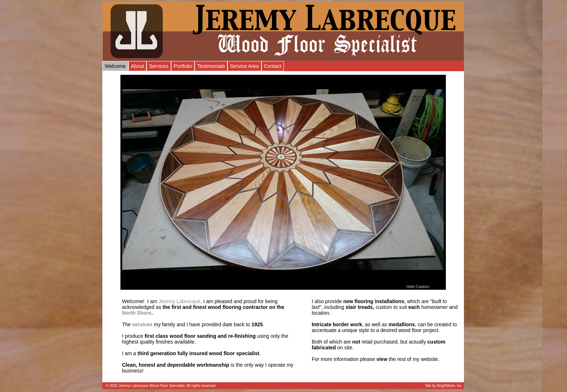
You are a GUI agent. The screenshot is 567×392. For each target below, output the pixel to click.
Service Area (244, 66)
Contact (273, 66)
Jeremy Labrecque (179, 301)
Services (159, 66)
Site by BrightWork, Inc (443, 386)
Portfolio (183, 66)
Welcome (115, 66)
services (142, 324)
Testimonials (211, 66)
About (138, 66)
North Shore (137, 313)
